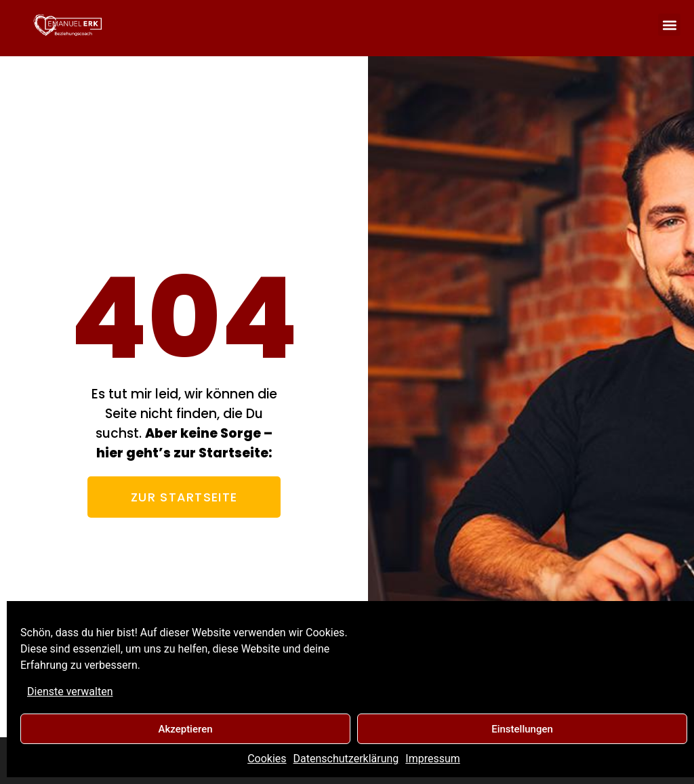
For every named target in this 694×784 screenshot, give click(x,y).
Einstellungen (522, 729)
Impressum (433, 759)
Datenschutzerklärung (346, 759)
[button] (669, 25)
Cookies (267, 759)
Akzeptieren (185, 729)
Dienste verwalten (70, 692)
